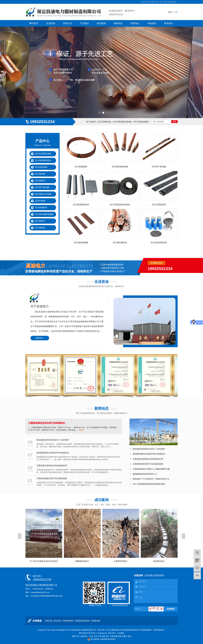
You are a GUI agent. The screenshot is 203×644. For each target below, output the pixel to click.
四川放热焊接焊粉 (159, 243)
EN (170, 12)
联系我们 (169, 23)
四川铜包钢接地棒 (120, 167)
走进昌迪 (51, 23)
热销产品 (75, 636)
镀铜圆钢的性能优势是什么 (145, 474)
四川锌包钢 (40, 201)
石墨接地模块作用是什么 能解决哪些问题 (151, 469)
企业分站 (144, 2)
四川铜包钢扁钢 (81, 243)
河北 (92, 636)
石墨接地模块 (68, 621)
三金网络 (121, 633)
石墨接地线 (95, 621)
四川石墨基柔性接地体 (122, 122)
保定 (130, 636)
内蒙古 (125, 636)
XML (161, 2)
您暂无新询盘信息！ (171, 2)
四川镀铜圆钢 (81, 167)
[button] (100, 113)
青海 (104, 636)
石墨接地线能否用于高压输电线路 (148, 464)
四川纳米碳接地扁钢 (44, 214)
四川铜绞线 (40, 228)
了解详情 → (40, 338)
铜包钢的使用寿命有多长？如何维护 (149, 449)
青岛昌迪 (57, 621)
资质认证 (67, 23)
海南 (120, 636)
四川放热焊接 (41, 167)
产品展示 (84, 23)
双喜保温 (49, 621)
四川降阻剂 (40, 181)
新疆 (116, 636)
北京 (96, 636)
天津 (100, 636)
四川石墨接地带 (159, 205)
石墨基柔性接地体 (82, 621)
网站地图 (151, 2)
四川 (108, 636)
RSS (157, 2)
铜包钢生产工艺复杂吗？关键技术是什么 (151, 479)
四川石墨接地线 (104, 122)
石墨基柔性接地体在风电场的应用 (148, 459)
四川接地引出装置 (43, 194)
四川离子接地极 (42, 187)
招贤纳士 (135, 23)
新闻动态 (118, 23)
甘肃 (112, 636)
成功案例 (101, 23)
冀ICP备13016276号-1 (88, 633)
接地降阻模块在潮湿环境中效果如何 (149, 454)
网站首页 (34, 23)
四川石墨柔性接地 (43, 154)
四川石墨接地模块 (141, 122)
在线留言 (152, 23)
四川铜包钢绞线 (120, 243)
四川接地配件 (41, 207)
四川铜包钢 (40, 174)
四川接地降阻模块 (43, 160)
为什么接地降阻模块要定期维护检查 (149, 484)
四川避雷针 (40, 221)
